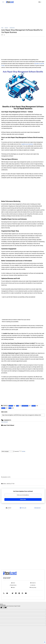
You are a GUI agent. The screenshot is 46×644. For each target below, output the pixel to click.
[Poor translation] (5, 608)
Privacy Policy (33, 588)
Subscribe (23, 499)
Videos (13, 588)
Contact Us (33, 583)
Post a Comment (4, 422)
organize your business (27, 144)
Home (2, 28)
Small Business (12, 28)
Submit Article (13, 585)
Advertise (33, 585)
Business (6, 28)
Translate (22, 451)
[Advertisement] (23, 16)
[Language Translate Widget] (8, 451)
